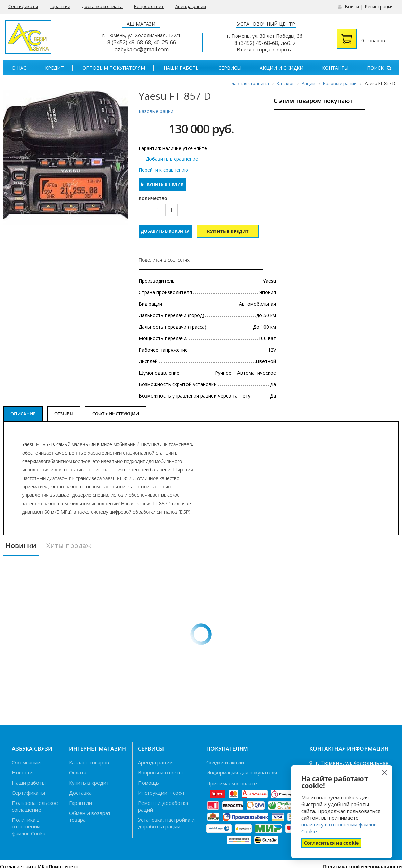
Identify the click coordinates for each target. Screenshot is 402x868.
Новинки (21, 546)
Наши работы (182, 68)
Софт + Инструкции (116, 414)
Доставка (80, 793)
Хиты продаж (69, 546)
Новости (22, 772)
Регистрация (379, 7)
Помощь (148, 783)
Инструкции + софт (161, 793)
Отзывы (64, 414)
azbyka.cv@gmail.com (142, 49)
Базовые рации (156, 111)
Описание (23, 414)
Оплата (78, 772)
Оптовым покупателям (114, 68)
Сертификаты (23, 6)
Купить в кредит (228, 231)
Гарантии (60, 6)
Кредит (54, 68)
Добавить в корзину (165, 231)
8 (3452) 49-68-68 (129, 42)
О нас (19, 68)
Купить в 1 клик (162, 184)
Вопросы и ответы (160, 772)
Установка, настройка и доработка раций (166, 823)
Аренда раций (191, 6)
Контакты (335, 68)
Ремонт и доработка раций (163, 806)
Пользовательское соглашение (35, 806)
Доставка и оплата (102, 6)
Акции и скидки (282, 68)
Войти (352, 7)
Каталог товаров (89, 762)
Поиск (379, 68)
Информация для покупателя (242, 772)
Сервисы (230, 68)
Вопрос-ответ (149, 6)
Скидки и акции (225, 762)
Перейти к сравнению (163, 170)
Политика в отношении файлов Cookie (29, 826)
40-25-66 (165, 42)
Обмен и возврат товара (90, 816)
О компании (26, 762)
